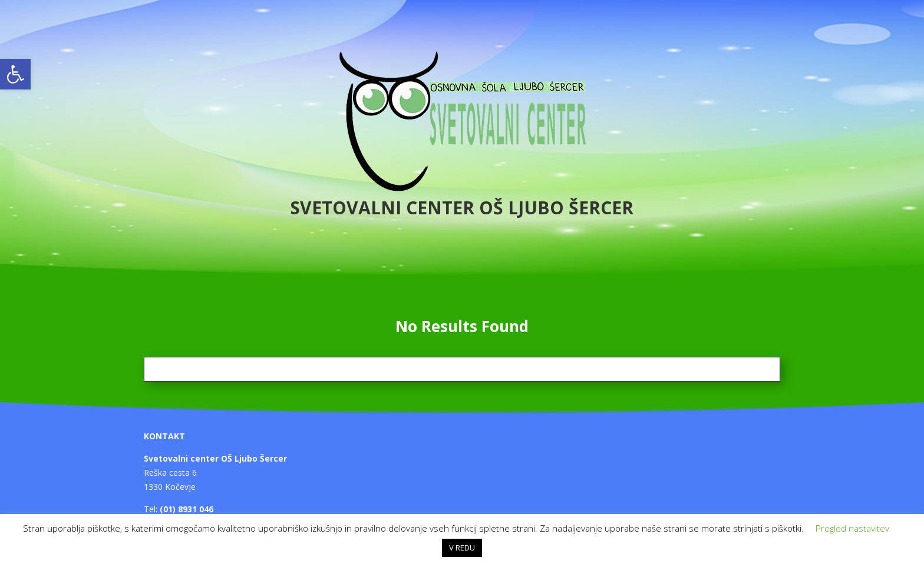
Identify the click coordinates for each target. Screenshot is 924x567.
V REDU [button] (462, 548)
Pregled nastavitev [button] (852, 528)
